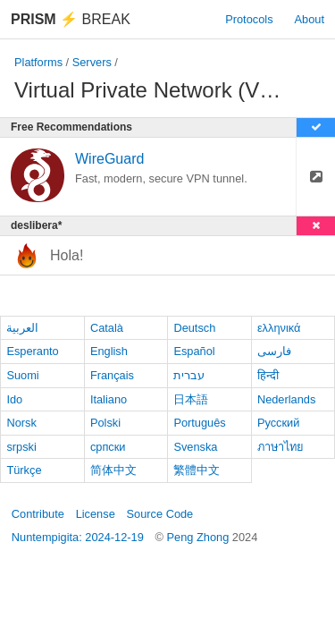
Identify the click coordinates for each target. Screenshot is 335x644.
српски (108, 447)
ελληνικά (279, 328)
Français (112, 375)
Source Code (160, 514)
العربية (22, 328)
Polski (105, 423)
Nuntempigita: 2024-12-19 (78, 537)
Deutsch (194, 328)
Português (199, 423)
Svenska (195, 447)
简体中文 (113, 470)
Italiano (109, 399)
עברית (189, 375)
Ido (14, 399)
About (310, 19)
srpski (21, 447)
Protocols (249, 19)
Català (107, 328)
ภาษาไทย (281, 447)
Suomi (22, 375)
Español (194, 351)
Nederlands (286, 399)
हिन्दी (268, 375)
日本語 (191, 399)
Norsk (21, 423)
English (109, 351)
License (96, 514)
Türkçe (24, 470)
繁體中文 (197, 470)
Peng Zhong (200, 537)
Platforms (38, 62)
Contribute (38, 514)
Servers (92, 62)
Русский (278, 423)
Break (71, 19)
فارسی (274, 351)
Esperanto (32, 351)
